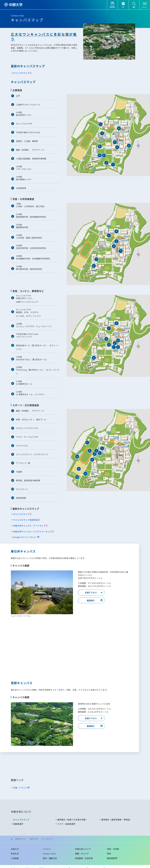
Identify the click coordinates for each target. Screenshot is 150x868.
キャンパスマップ (21, 73)
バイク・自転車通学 (66, 824)
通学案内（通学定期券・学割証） (116, 820)
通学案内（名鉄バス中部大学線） (72, 820)
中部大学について (21, 839)
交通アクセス (91, 592)
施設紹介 (91, 600)
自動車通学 (18, 824)
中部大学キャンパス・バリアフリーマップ (32, 532)
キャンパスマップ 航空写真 (26, 520)
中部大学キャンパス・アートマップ (29, 526)
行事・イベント (20, 788)
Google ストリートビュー (25, 537)
